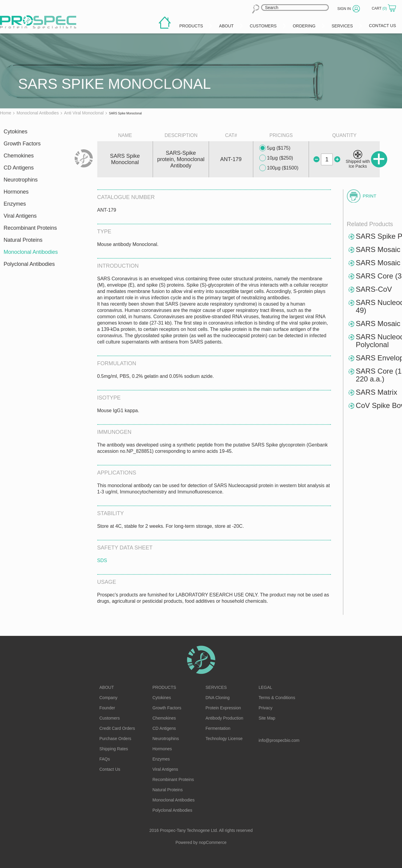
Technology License (224, 739)
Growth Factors (22, 144)
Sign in (344, 9)
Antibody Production (224, 718)
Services (216, 687)
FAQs (105, 759)
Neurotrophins (21, 180)
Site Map (267, 718)
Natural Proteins (23, 240)
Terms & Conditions (277, 698)
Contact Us (110, 769)
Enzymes (15, 204)
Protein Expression (223, 708)
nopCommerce (213, 842)
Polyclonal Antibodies (29, 264)
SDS (102, 560)
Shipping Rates (114, 749)
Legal (265, 687)
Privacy (266, 708)
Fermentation (218, 728)
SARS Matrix (377, 392)
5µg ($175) (275, 148)
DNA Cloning (218, 698)
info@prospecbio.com (279, 740)
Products (164, 687)
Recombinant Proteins (30, 228)
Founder (107, 708)
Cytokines (16, 132)
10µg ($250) (276, 158)
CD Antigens (19, 168)
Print (370, 196)
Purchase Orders (115, 739)
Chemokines (19, 156)
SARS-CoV (374, 289)
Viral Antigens (20, 216)
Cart (380, 8)
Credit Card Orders (117, 728)
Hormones (16, 192)
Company (108, 698)
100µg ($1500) (279, 168)
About (107, 687)
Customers (110, 718)
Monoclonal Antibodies (31, 252)
